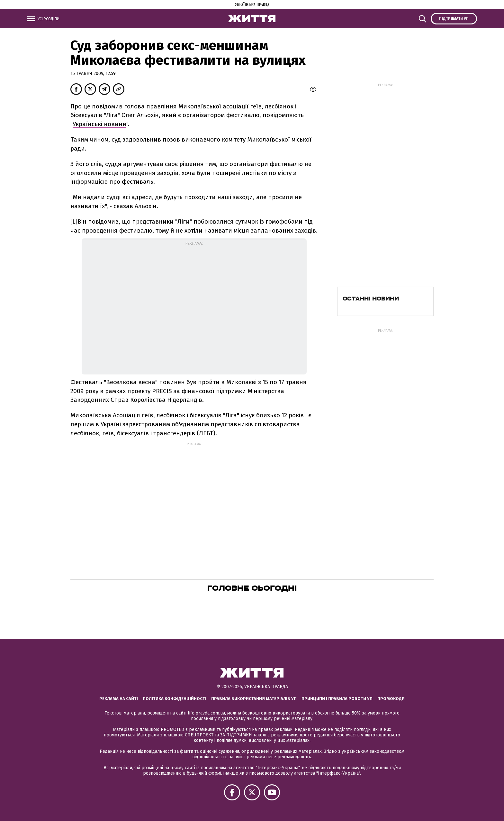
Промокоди (391, 699)
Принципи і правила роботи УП (337, 699)
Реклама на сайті (119, 699)
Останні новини (371, 299)
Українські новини (99, 124)
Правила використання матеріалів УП (254, 699)
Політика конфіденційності (175, 699)
